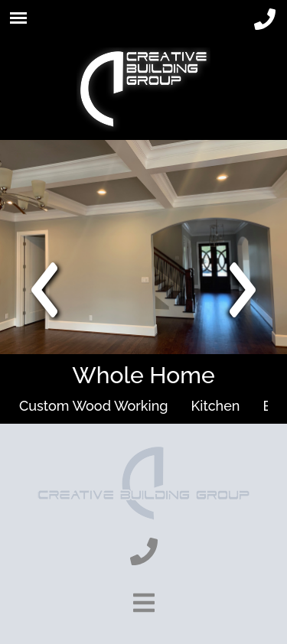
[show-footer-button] (144, 603)
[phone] (265, 20)
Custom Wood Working (94, 406)
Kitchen (216, 406)
